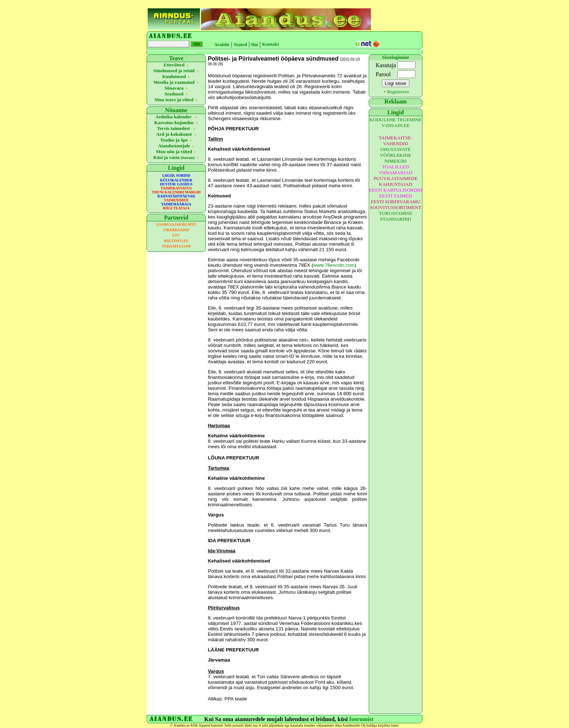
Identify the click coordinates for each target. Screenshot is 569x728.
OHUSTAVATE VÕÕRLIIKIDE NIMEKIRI (396, 155)
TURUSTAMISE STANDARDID (396, 216)
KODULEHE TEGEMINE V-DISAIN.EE (396, 122)
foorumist (362, 719)
